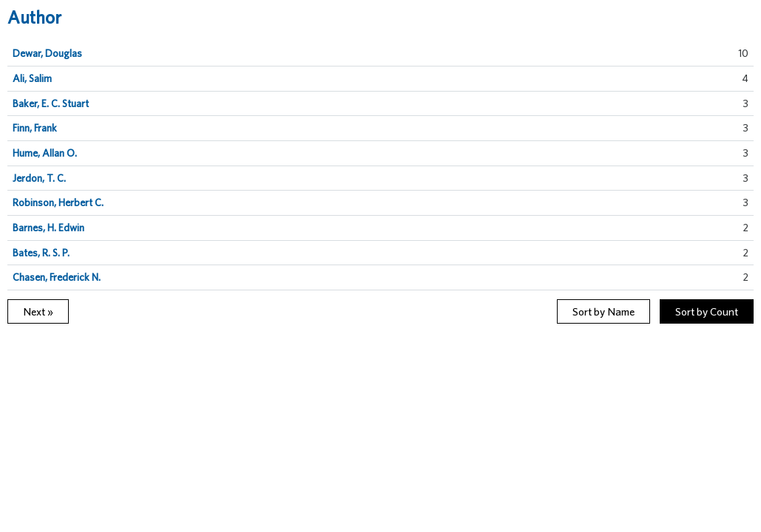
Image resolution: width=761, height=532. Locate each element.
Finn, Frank (35, 128)
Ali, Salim (32, 78)
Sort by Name (603, 311)
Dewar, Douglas (47, 53)
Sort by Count (707, 311)
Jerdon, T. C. (39, 178)
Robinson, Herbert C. (58, 202)
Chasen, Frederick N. (57, 277)
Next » (38, 311)
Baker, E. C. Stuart (51, 103)
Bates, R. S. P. (41, 253)
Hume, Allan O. (45, 153)
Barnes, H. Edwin (48, 228)
